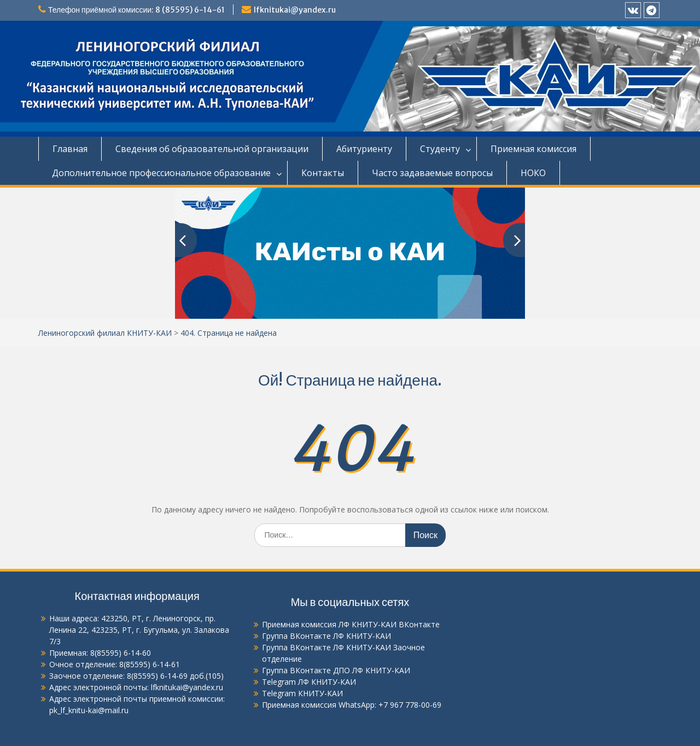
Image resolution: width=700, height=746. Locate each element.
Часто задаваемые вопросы (432, 173)
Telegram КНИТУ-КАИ (302, 693)
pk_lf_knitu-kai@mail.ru (89, 710)
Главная (70, 149)
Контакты (323, 173)
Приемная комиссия (533, 149)
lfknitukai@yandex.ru (295, 10)
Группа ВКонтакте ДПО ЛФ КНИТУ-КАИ (336, 670)
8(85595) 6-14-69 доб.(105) (175, 676)
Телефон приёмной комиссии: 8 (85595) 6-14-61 (136, 10)
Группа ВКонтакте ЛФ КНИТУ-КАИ (326, 636)
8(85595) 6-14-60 (121, 653)
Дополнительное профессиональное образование (161, 173)
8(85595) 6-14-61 (150, 664)
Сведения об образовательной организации (212, 149)
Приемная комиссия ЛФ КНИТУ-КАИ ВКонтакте (351, 624)
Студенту (440, 149)
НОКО (533, 173)
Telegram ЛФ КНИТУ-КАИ (309, 682)
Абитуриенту (364, 149)
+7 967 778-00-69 (410, 705)
